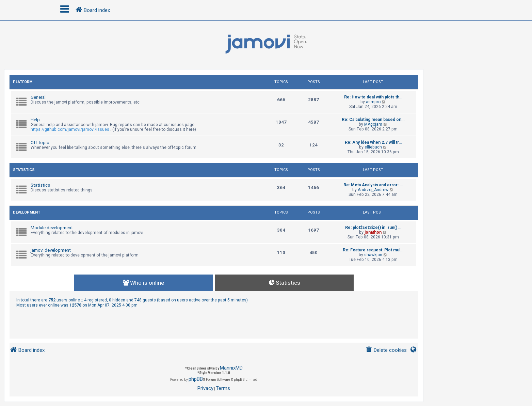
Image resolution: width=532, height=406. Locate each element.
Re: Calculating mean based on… (373, 120)
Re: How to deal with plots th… (373, 97)
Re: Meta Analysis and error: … (373, 185)
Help (35, 120)
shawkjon (373, 255)
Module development (52, 228)
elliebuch (373, 147)
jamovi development (51, 250)
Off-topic (40, 143)
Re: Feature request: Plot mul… (373, 250)
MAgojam (373, 124)
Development (27, 212)
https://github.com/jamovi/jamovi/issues (70, 129)
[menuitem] (386, 350)
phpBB (196, 379)
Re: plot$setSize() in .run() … (373, 228)
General (38, 97)
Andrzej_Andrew (373, 190)
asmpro (373, 102)
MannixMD (231, 368)
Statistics (24, 170)
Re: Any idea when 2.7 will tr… (373, 142)
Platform (23, 82)
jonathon (373, 232)
